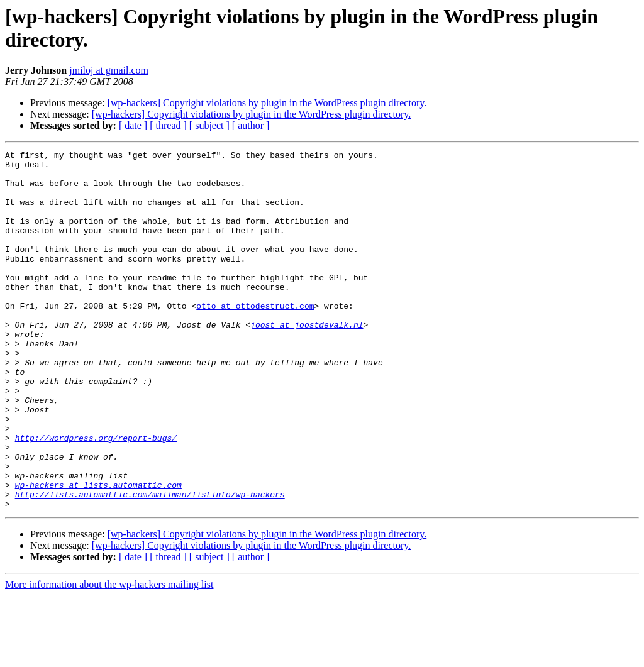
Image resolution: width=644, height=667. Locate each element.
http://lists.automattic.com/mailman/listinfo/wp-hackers (150, 564)
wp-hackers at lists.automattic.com (98, 553)
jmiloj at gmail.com (109, 70)
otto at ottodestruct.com (255, 338)
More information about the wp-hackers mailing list (109, 656)
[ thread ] (168, 125)
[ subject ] (209, 125)
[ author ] (251, 125)
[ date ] (133, 125)
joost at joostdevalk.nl (307, 360)
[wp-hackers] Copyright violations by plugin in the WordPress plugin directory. (267, 103)
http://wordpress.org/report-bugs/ (96, 496)
